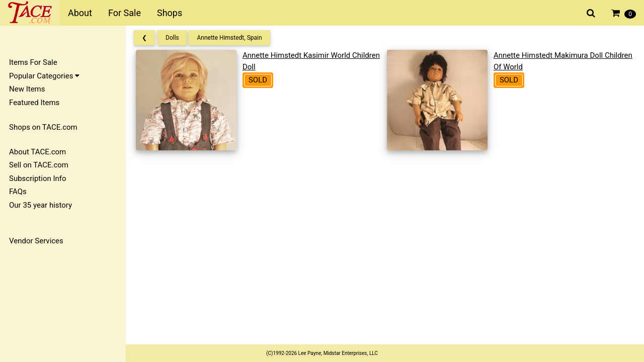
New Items (27, 89)
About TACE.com (37, 152)
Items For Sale (33, 62)
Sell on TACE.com (39, 165)
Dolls (172, 38)
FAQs (18, 192)
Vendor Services (36, 241)
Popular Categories (44, 76)
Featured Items (34, 103)
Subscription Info (38, 178)
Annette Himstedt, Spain (229, 38)
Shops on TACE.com (43, 127)
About (80, 13)
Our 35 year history (41, 205)
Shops (170, 13)
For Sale (125, 13)
